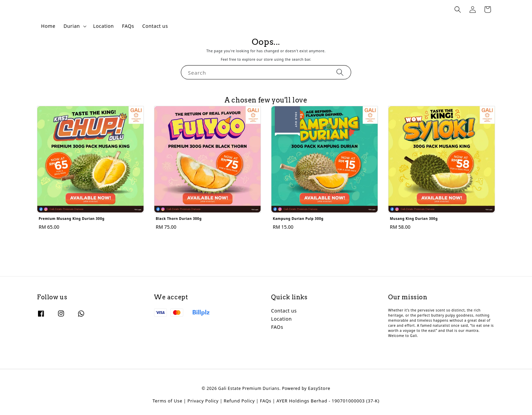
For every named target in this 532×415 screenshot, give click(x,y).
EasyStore (319, 388)
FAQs (128, 26)
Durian (72, 26)
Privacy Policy (203, 401)
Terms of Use (168, 401)
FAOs (277, 327)
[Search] (340, 72)
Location (104, 26)
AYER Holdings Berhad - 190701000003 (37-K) (328, 401)
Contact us (155, 26)
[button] (458, 10)
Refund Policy (239, 401)
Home (48, 26)
